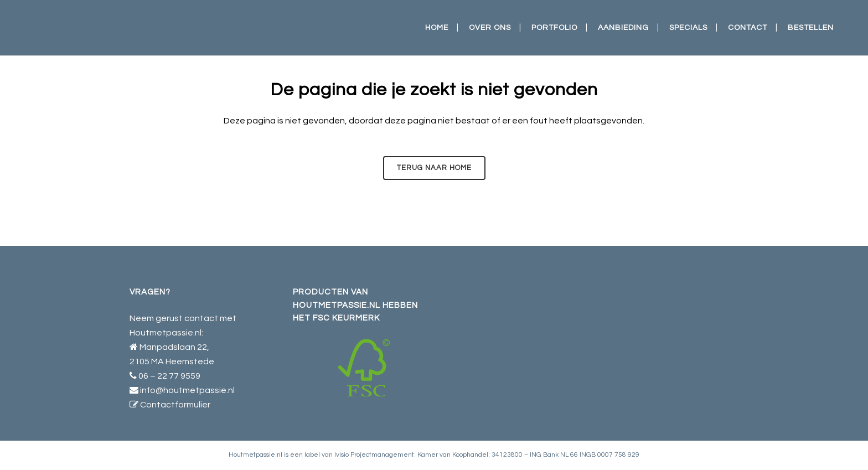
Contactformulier (175, 405)
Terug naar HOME (434, 168)
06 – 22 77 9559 (169, 376)
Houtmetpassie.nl (255, 455)
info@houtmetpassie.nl (187, 390)
